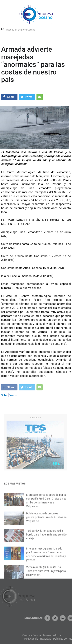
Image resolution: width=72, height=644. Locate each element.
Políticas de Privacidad (50, 639)
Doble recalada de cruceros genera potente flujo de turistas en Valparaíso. (46, 520)
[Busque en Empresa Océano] (23, 29)
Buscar (3, 29)
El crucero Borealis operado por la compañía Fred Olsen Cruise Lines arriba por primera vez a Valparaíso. (46, 503)
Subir (4, 395)
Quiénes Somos (44, 635)
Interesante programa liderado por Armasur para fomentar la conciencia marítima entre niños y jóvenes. (46, 557)
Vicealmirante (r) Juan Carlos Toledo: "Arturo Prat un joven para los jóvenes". (46, 573)
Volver (13, 395)
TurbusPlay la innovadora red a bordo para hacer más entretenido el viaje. (46, 537)
